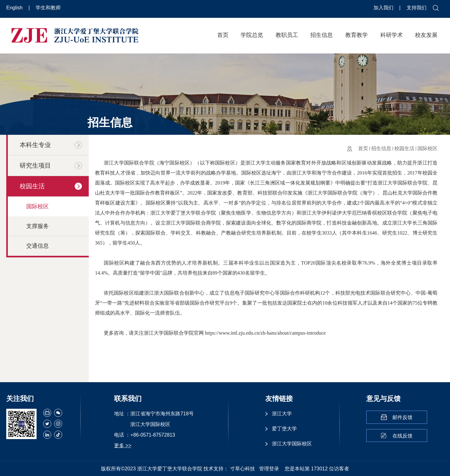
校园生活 (404, 148)
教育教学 (357, 35)
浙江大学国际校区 (292, 444)
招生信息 (322, 35)
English (15, 8)
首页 (223, 35)
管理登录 (269, 469)
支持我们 (417, 8)
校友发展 (426, 35)
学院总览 (252, 35)
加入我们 (384, 8)
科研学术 (392, 35)
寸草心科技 (242, 469)
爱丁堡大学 (284, 429)
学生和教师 (48, 8)
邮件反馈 (402, 417)
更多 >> (123, 446)
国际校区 (427, 148)
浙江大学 (282, 414)
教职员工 (287, 35)
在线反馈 (402, 436)
